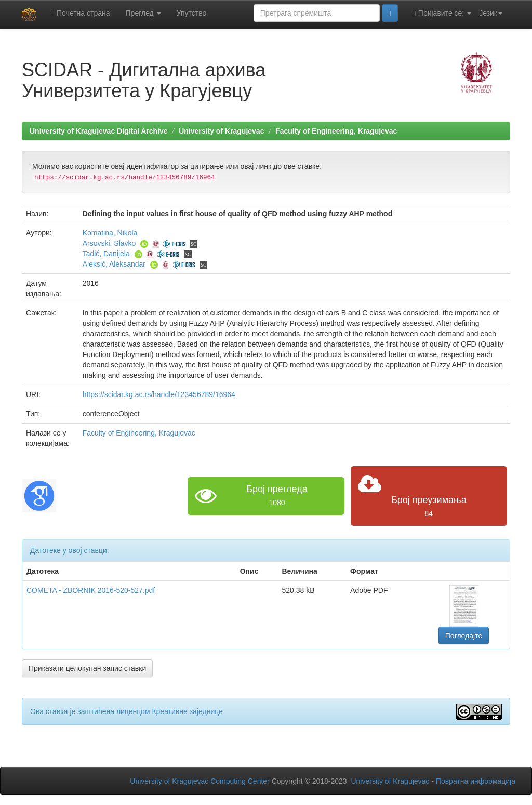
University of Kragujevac (221, 131)
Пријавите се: (442, 13)
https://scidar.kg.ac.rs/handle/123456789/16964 (159, 394)
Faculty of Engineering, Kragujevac (336, 131)
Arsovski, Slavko (109, 243)
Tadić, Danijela (106, 254)
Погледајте (464, 636)
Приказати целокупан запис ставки (87, 668)
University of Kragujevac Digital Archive (99, 131)
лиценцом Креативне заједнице (170, 711)
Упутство (192, 13)
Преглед (143, 13)
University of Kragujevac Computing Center (199, 781)
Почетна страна (81, 13)
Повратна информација (476, 781)
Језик (491, 13)
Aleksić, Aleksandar (114, 264)
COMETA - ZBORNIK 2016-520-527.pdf (91, 590)
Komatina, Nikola (110, 233)
